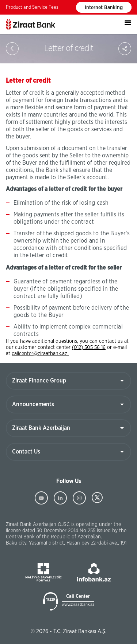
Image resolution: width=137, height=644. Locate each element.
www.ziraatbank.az (78, 604)
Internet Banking (104, 8)
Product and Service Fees (32, 7)
